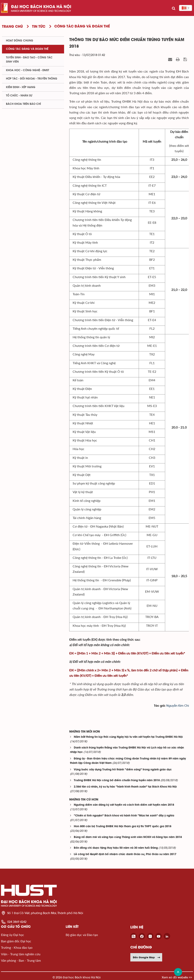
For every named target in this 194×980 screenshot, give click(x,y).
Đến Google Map (147, 957)
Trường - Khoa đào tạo (17, 947)
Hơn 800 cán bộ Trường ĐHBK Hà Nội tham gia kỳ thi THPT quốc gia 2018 (123, 826)
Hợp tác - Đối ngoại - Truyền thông (32, 79)
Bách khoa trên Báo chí (23, 104)
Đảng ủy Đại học (13, 935)
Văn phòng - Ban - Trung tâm (21, 960)
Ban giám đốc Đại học (16, 941)
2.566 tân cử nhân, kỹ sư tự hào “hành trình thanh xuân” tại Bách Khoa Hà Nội (125, 787)
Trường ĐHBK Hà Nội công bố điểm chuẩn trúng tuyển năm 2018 (117, 780)
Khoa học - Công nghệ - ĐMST (28, 70)
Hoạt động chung (20, 41)
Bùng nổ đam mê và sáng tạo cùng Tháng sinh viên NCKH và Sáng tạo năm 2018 (128, 837)
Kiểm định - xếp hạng (21, 87)
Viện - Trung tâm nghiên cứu (21, 954)
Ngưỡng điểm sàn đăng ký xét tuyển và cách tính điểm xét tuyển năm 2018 (124, 805)
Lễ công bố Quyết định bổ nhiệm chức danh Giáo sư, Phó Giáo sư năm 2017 (125, 854)
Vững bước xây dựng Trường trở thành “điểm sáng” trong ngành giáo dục (123, 770)
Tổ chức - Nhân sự (19, 96)
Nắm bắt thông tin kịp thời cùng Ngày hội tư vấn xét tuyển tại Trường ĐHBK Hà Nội (128, 737)
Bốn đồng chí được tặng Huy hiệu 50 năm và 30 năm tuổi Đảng (116, 848)
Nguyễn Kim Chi (178, 706)
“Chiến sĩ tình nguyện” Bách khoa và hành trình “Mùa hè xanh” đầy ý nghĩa (124, 816)
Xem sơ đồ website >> (177, 977)
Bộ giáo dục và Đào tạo (82, 935)
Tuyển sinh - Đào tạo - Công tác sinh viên (29, 60)
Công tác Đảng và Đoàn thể (27, 49)
